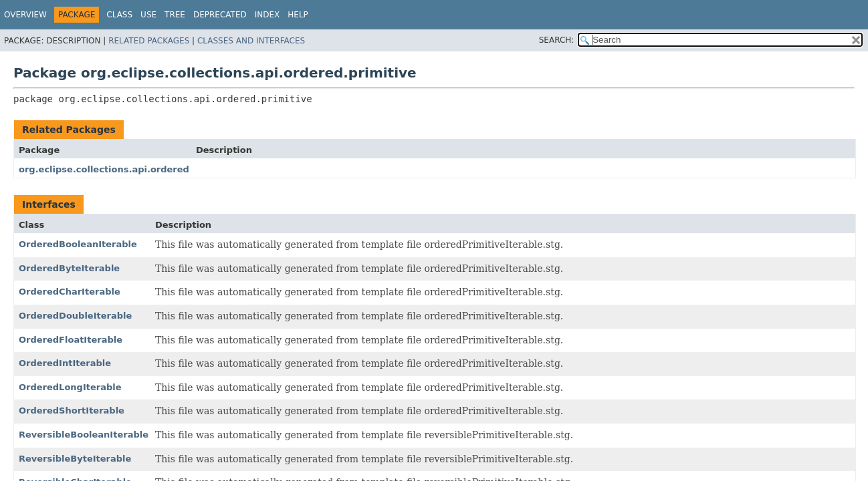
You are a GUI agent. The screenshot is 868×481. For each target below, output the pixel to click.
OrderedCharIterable (70, 292)
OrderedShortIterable (72, 411)
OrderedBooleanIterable (78, 244)
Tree (175, 15)
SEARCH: (557, 40)
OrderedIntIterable (65, 363)
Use (148, 15)
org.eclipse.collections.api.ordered (104, 169)
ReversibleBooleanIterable (84, 435)
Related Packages (149, 41)
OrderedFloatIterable (71, 340)
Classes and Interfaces (251, 41)
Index (267, 15)
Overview (25, 15)
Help (298, 15)
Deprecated (220, 15)
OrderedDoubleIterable (75, 316)
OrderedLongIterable (70, 387)
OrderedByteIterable (69, 268)
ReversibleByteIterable (75, 459)
